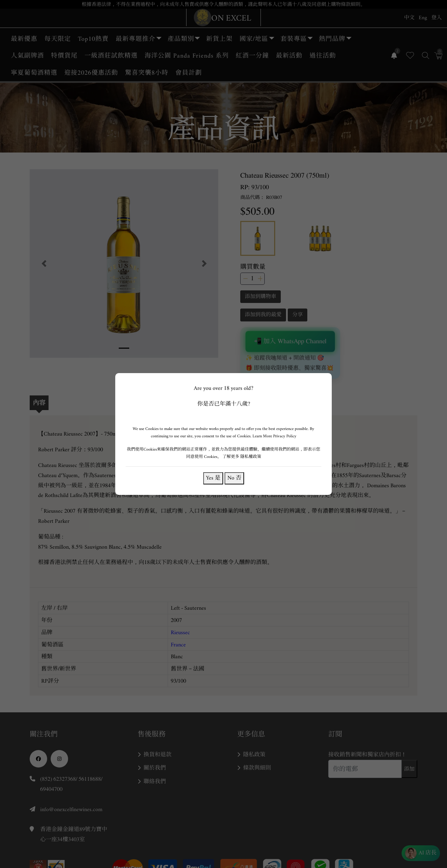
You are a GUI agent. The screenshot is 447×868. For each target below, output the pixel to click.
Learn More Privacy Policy (274, 436)
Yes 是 (213, 478)
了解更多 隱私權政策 (242, 457)
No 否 (234, 478)
